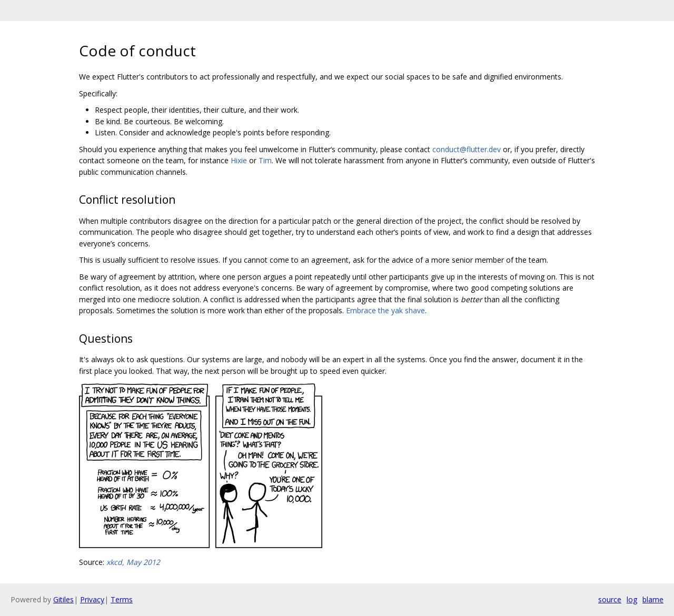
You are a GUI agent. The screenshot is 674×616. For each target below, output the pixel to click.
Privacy (92, 599)
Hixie (239, 160)
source (610, 599)
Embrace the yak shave (385, 310)
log (632, 599)
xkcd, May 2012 (133, 562)
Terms (122, 599)
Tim (265, 160)
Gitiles (63, 599)
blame (653, 599)
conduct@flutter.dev (467, 149)
